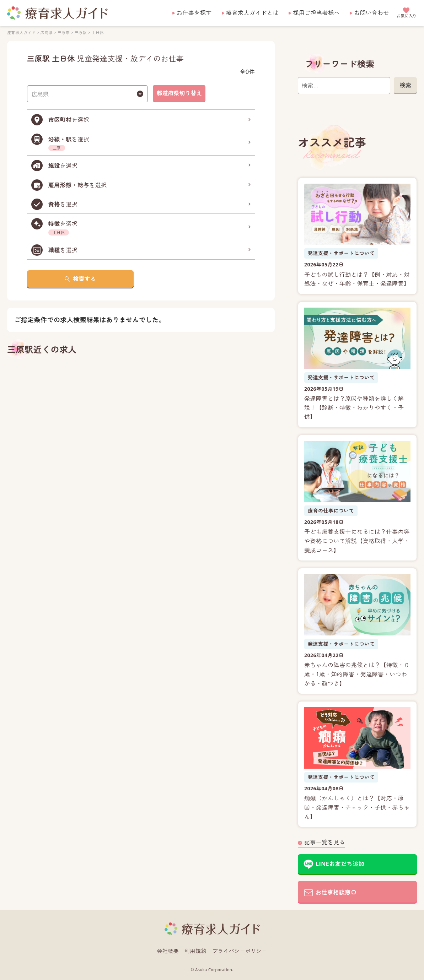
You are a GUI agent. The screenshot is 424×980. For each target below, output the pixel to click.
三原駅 (81, 33)
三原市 (64, 33)
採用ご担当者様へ (316, 13)
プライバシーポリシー (240, 951)
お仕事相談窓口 (336, 892)
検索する (84, 279)
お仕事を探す (194, 13)
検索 (405, 85)
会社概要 (168, 951)
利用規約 (195, 951)
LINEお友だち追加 (340, 864)
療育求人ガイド (21, 33)
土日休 (98, 33)
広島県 (47, 33)
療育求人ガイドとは (252, 13)
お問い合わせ (372, 13)
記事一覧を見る (325, 842)
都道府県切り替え (179, 93)
